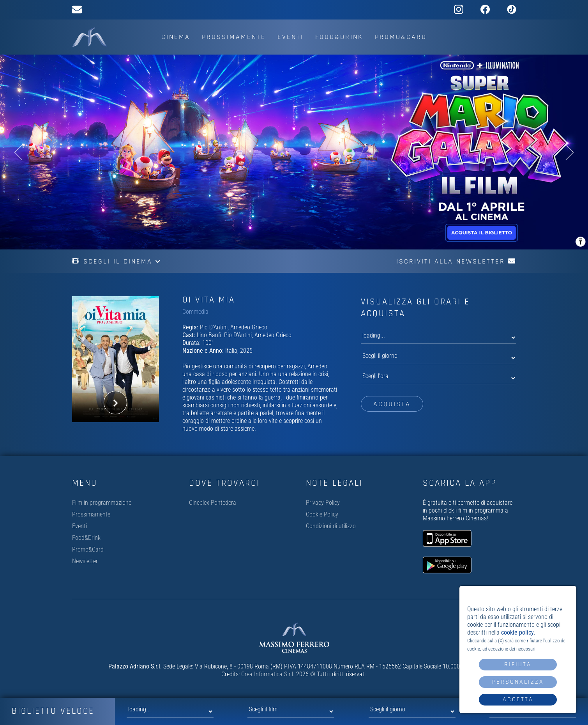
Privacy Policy (323, 503)
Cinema (176, 37)
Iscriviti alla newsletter (456, 261)
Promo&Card (401, 37)
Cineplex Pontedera (213, 503)
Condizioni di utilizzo (331, 526)
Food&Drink (339, 37)
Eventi (290, 37)
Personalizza (518, 682)
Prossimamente (234, 37)
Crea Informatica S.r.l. (268, 674)
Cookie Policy (322, 514)
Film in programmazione (102, 503)
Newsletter (85, 561)
